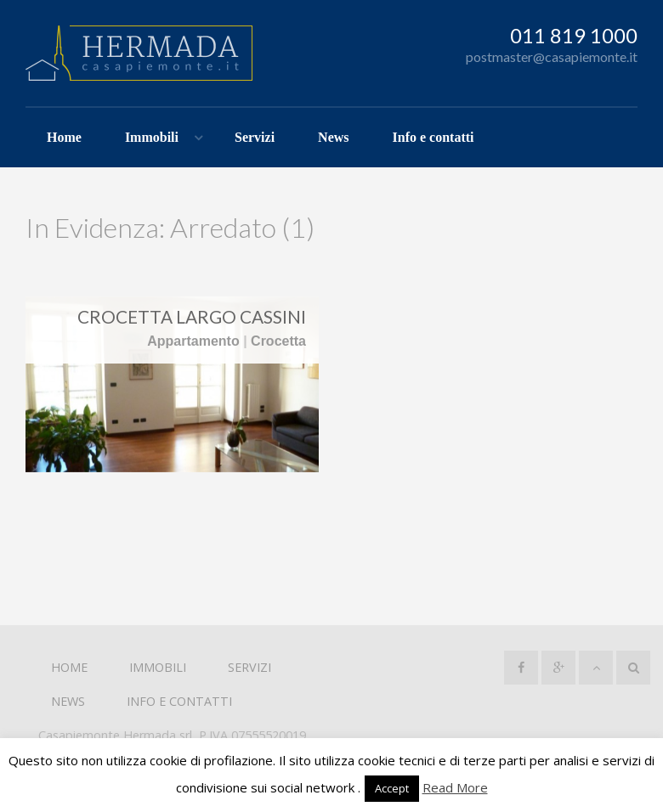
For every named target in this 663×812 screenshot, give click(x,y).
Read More (455, 787)
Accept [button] (392, 788)
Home (64, 137)
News (333, 137)
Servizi (255, 137)
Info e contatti (433, 137)
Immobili (152, 137)
